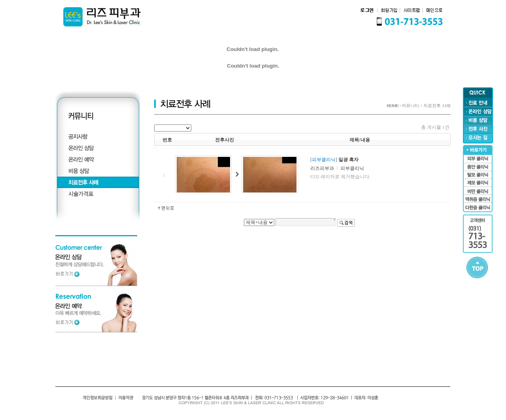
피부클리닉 (352, 168)
